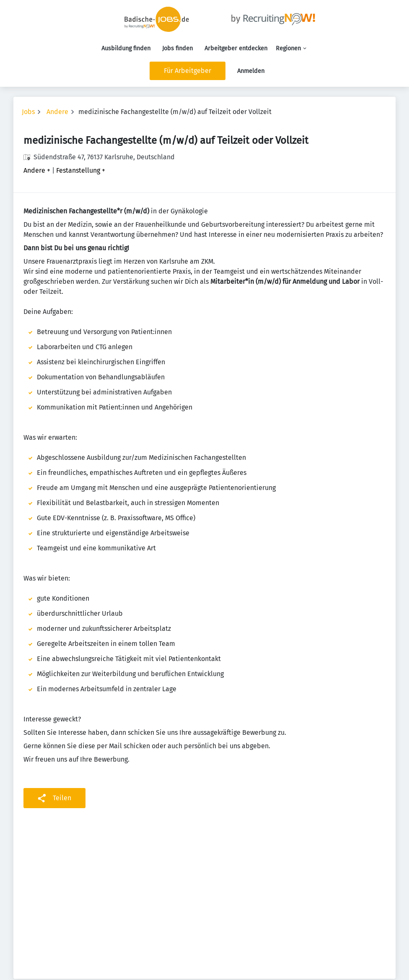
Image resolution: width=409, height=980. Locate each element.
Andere (57, 112)
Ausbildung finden (126, 48)
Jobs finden (177, 48)
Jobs (28, 112)
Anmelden (251, 71)
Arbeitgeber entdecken (236, 48)
